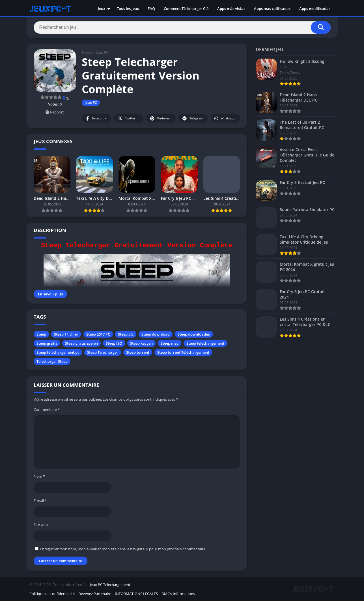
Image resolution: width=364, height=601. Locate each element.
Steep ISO (114, 343)
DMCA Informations (178, 594)
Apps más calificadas (272, 8)
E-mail (40, 501)
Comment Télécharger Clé (186, 8)
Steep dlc (126, 334)
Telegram (192, 118)
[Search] (182, 27)
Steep (41, 334)
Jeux (102, 8)
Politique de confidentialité (52, 594)
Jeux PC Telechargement (110, 585)
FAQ (151, 8)
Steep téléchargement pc (58, 352)
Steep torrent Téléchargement (183, 352)
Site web (41, 525)
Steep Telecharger (103, 352)
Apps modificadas (315, 8)
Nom (39, 476)
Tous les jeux (128, 8)
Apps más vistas (231, 8)
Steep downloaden (194, 334)
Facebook (96, 118)
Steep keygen (141, 343)
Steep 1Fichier (66, 334)
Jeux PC (102, 52)
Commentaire (47, 409)
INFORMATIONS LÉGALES (136, 594)
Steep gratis (47, 343)
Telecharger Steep (52, 361)
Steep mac (170, 343)
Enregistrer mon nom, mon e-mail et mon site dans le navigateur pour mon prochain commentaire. (123, 549)
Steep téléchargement (205, 343)
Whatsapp (225, 118)
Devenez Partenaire (95, 594)
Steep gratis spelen (81, 343)
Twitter (126, 118)
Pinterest (160, 118)
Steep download (156, 334)
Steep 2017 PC (98, 334)
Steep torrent (138, 352)
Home (87, 52)
